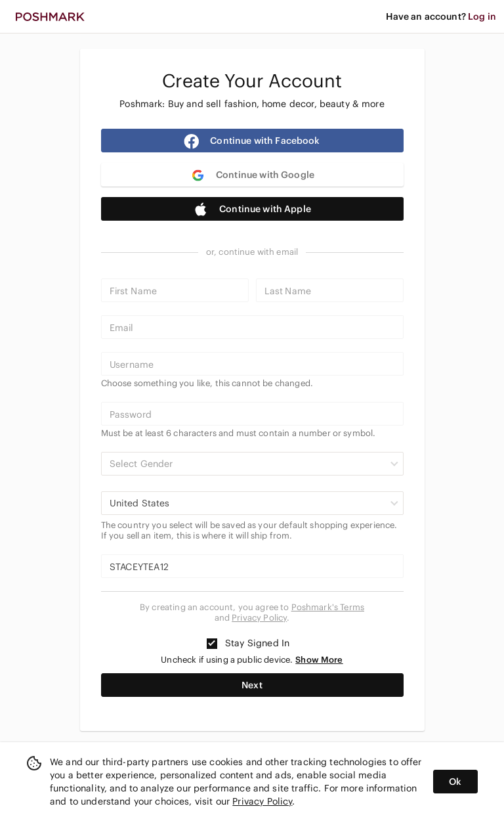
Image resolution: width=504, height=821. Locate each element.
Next (252, 685)
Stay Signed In (248, 643)
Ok (455, 782)
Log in (482, 16)
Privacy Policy (259, 618)
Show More (319, 660)
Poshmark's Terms (328, 607)
